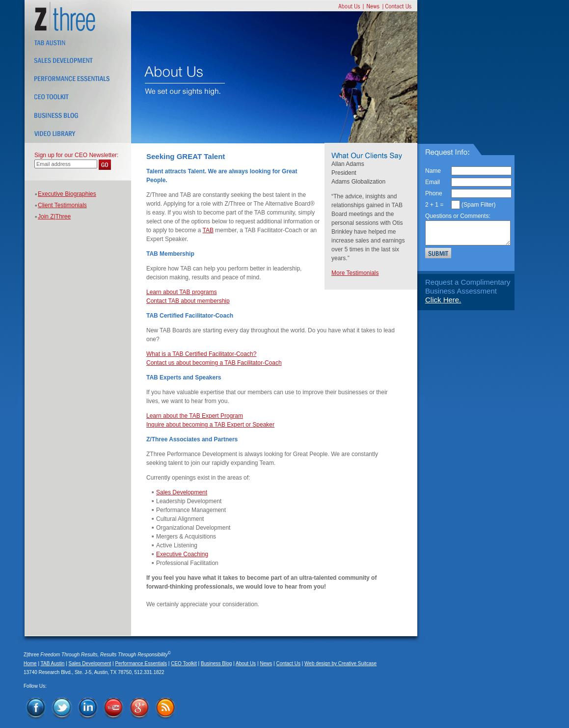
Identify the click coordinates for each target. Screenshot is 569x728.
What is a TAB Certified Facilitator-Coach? (201, 354)
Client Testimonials (62, 205)
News (266, 663)
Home (30, 663)
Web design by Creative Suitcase (340, 663)
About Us (246, 663)
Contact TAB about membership (188, 301)
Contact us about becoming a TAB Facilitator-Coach (214, 363)
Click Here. (443, 300)
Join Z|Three (54, 216)
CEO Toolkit (184, 663)
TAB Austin (53, 663)
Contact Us (288, 663)
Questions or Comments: (458, 216)
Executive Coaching (182, 554)
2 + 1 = (434, 205)
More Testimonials (355, 273)
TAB (208, 230)
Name (433, 171)
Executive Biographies (67, 194)
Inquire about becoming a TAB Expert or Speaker (210, 425)
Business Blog (216, 663)
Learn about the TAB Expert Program (195, 416)
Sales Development (182, 492)
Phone (434, 193)
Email (433, 182)
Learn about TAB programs (182, 292)
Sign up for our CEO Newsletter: (76, 155)
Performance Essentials (141, 663)
